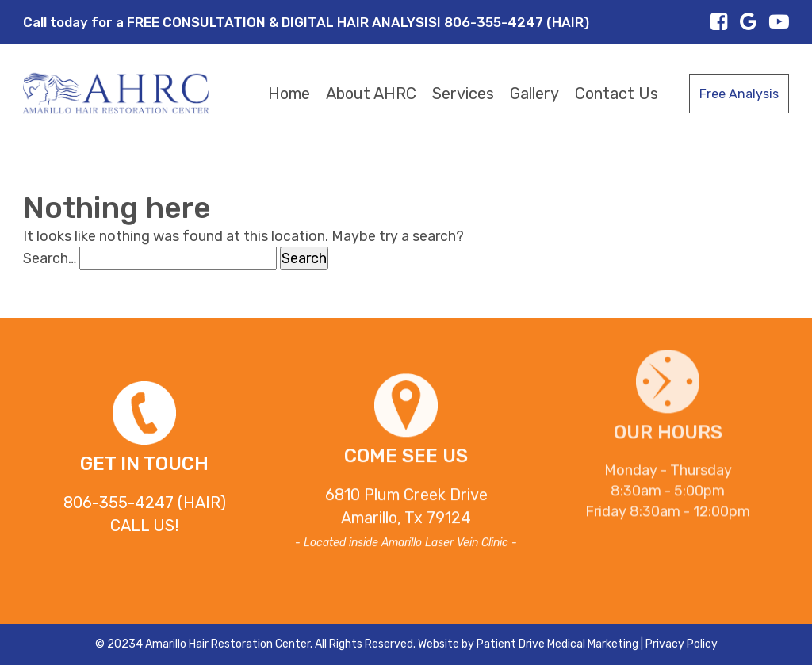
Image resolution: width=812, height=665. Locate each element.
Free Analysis (739, 94)
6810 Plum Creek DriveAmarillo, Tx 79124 (406, 510)
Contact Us (617, 94)
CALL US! (144, 526)
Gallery (534, 94)
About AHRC (371, 94)
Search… (50, 258)
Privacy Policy (682, 644)
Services (463, 94)
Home (289, 94)
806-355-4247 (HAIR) (145, 503)
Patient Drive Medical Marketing (557, 644)
